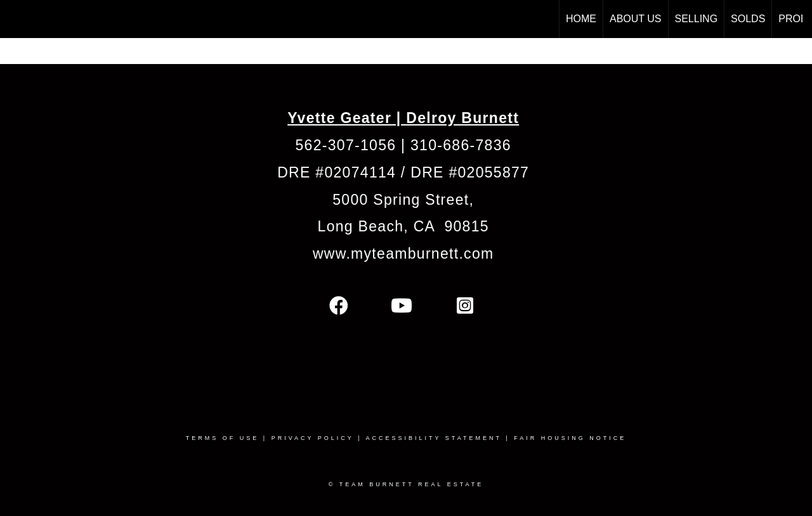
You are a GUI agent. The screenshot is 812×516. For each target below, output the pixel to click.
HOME (581, 19)
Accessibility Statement (434, 438)
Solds (748, 19)
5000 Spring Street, (403, 200)
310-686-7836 (461, 145)
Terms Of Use (223, 438)
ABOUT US (636, 19)
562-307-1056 (346, 145)
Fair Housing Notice (570, 438)
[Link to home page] (16, 19)
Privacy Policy (313, 438)
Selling (697, 19)
